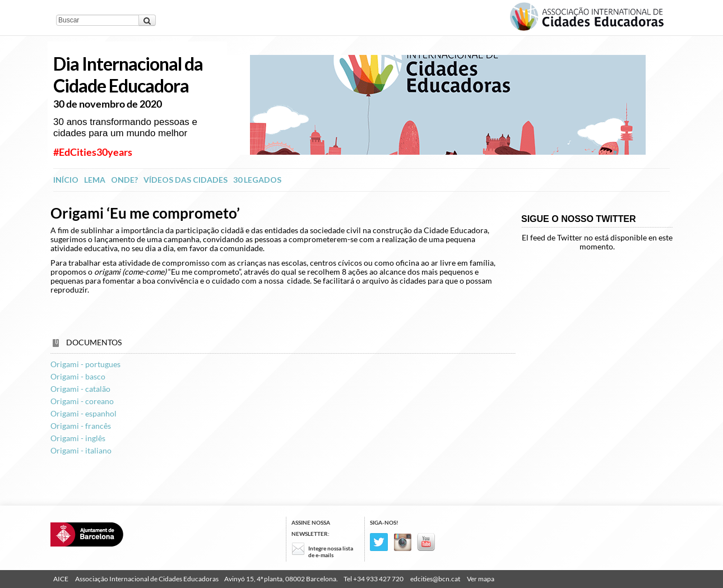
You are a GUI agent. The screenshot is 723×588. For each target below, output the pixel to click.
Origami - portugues (85, 364)
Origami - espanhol (84, 413)
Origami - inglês (78, 438)
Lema (95, 180)
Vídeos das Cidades (186, 180)
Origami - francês (81, 426)
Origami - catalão (80, 389)
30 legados (257, 180)
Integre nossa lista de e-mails (331, 552)
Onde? (124, 180)
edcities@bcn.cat (435, 579)
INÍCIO (66, 180)
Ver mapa (481, 579)
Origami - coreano (82, 401)
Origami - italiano (81, 450)
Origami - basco (78, 376)
